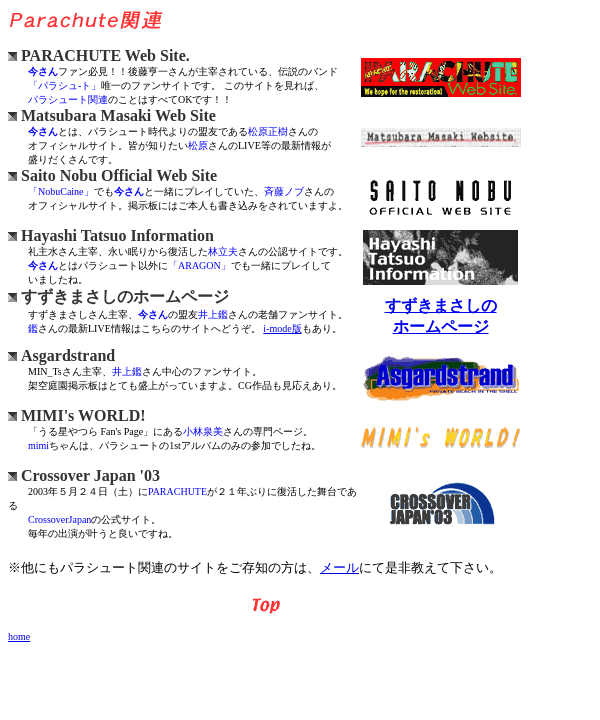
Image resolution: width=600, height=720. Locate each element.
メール (339, 567)
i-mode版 (282, 328)
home (19, 636)
